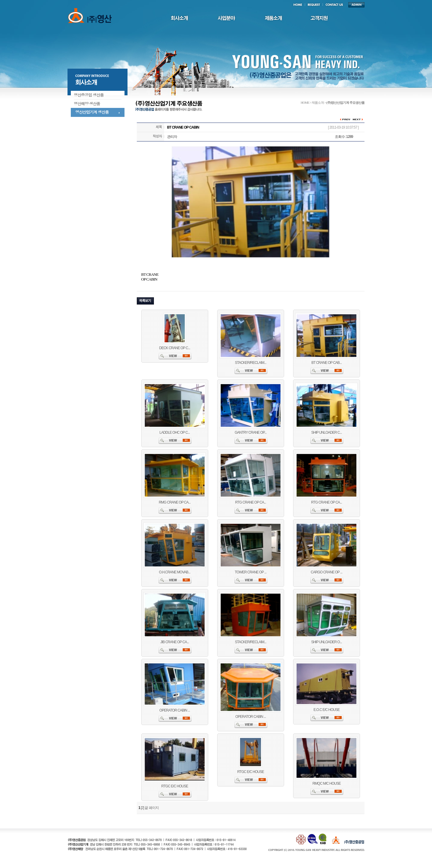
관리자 (172, 137)
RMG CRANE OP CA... (175, 502)
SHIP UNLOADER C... (327, 433)
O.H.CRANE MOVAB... (175, 572)
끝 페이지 (151, 808)
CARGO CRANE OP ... (327, 572)
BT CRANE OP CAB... (327, 363)
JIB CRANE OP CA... (175, 642)
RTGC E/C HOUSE (175, 786)
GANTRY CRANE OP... (250, 433)
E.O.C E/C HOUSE (327, 710)
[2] (142, 808)
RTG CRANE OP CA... (251, 502)
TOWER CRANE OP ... (250, 572)
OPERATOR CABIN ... (175, 710)
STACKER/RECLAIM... (250, 363)
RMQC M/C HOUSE (326, 783)
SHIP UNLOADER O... (326, 642)
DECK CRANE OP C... (175, 348)
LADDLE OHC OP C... (175, 433)
